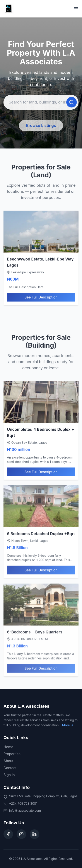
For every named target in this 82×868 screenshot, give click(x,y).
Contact (10, 768)
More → (68, 725)
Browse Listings (41, 126)
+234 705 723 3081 (23, 803)
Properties (12, 754)
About (8, 761)
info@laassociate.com (25, 810)
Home (8, 747)
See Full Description (41, 298)
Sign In (9, 775)
